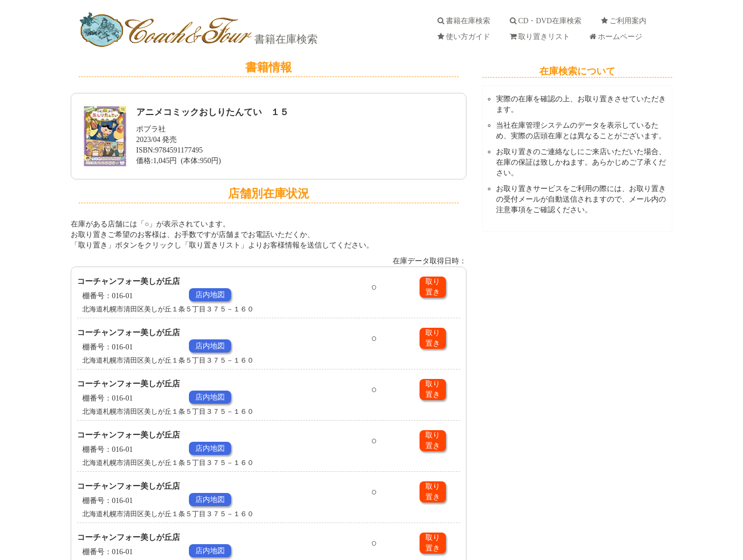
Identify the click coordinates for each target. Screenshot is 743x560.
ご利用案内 (626, 21)
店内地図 (210, 295)
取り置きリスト (542, 37)
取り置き (433, 287)
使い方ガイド (466, 37)
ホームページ (618, 37)
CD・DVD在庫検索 (547, 21)
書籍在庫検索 (285, 39)
